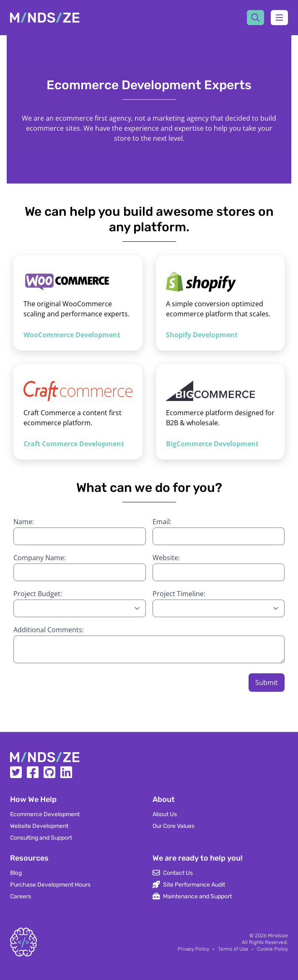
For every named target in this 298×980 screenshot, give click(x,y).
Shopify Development (202, 335)
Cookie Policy (272, 949)
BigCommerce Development (212, 444)
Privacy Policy (193, 949)
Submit (267, 683)
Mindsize (278, 936)
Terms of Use (233, 949)
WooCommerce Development (72, 335)
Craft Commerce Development (74, 444)
